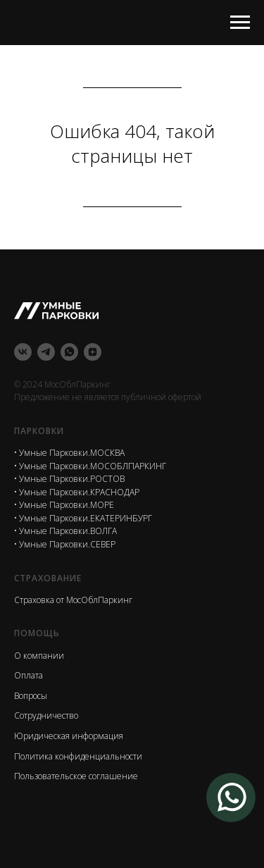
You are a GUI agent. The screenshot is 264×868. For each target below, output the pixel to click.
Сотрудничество (46, 715)
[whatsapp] (69, 352)
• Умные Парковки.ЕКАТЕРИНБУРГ (83, 518)
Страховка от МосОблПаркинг (73, 600)
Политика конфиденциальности (78, 756)
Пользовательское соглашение (76, 776)
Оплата (29, 675)
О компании (39, 656)
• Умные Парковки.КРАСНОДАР (77, 492)
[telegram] (46, 352)
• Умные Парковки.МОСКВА (69, 453)
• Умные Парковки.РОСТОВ (69, 479)
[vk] (23, 352)
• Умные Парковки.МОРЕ (64, 505)
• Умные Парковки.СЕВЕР (65, 544)
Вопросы (31, 696)
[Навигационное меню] (240, 23)
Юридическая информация (69, 736)
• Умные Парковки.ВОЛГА (65, 531)
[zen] (93, 352)
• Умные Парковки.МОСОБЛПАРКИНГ (90, 466)
